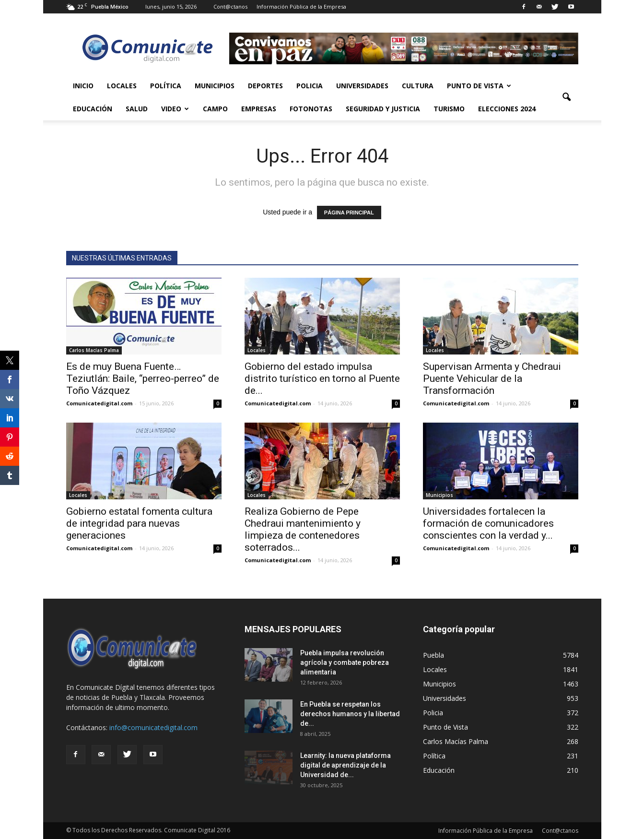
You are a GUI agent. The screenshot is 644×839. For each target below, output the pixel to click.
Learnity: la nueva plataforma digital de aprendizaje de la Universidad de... (345, 765)
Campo (215, 109)
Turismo (449, 109)
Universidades (362, 86)
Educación (93, 109)
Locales (122, 86)
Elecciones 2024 (507, 109)
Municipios (215, 86)
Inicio (83, 86)
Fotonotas (311, 109)
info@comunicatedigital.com (153, 727)
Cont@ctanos (230, 6)
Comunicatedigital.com (99, 403)
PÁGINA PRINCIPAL (349, 213)
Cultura (418, 86)
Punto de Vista (479, 86)
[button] (567, 97)
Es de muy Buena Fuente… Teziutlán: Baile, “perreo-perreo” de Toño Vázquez (143, 378)
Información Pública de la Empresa (301, 6)
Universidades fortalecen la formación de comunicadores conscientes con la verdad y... (488, 523)
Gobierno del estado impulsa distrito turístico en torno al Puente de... (322, 378)
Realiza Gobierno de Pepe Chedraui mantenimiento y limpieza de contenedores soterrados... (303, 529)
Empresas (259, 109)
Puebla (433, 655)
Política (166, 86)
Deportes (265, 86)
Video (175, 109)
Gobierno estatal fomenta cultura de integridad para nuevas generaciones (139, 523)
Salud (137, 109)
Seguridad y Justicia (383, 109)
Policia (310, 86)
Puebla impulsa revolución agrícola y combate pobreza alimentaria (345, 662)
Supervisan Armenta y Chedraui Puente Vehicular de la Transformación (492, 378)
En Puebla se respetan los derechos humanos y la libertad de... (350, 714)
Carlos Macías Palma (94, 350)
